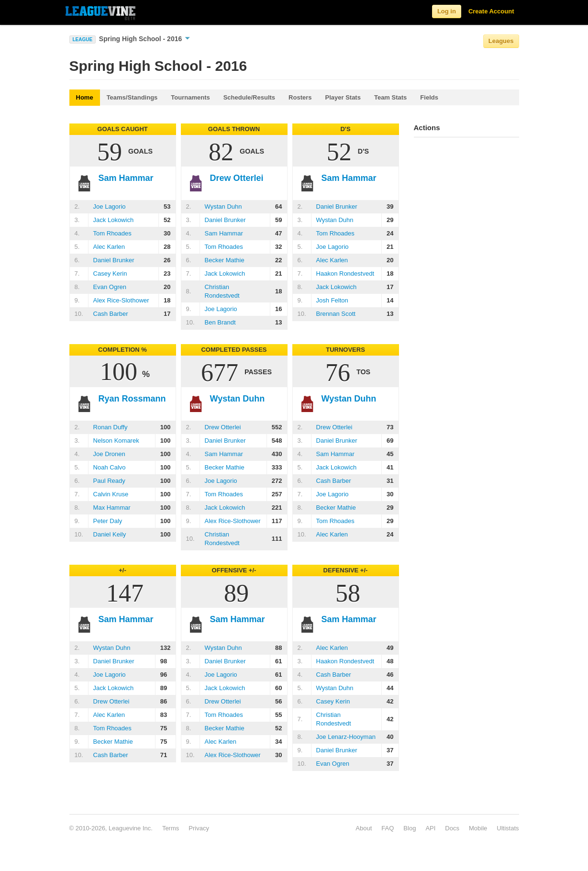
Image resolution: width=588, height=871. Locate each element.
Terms (171, 828)
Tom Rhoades (112, 233)
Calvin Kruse (111, 494)
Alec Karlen (109, 247)
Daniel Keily (110, 534)
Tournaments (190, 97)
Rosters (300, 97)
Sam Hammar (224, 233)
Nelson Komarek (116, 441)
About (364, 828)
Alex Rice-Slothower (121, 300)
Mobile (478, 828)
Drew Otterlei (223, 427)
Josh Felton (332, 300)
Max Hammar (112, 508)
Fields (429, 97)
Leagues (501, 41)
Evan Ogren (110, 287)
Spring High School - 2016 (144, 39)
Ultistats (508, 828)
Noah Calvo (110, 467)
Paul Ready (109, 481)
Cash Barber (111, 314)
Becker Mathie (225, 260)
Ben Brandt (220, 322)
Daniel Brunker (114, 260)
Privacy (199, 828)
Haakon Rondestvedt (345, 274)
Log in (447, 11)
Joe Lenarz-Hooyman (346, 737)
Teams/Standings (132, 97)
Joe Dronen (109, 454)
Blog (410, 828)
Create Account (491, 11)
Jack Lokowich (114, 220)
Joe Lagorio (110, 207)
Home (85, 97)
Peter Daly (108, 521)
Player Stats (343, 97)
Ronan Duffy (111, 427)
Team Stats (390, 97)
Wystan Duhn (223, 207)
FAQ (388, 828)
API (430, 828)
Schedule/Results (249, 97)
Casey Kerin (110, 274)
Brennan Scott (336, 314)
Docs (452, 828)
